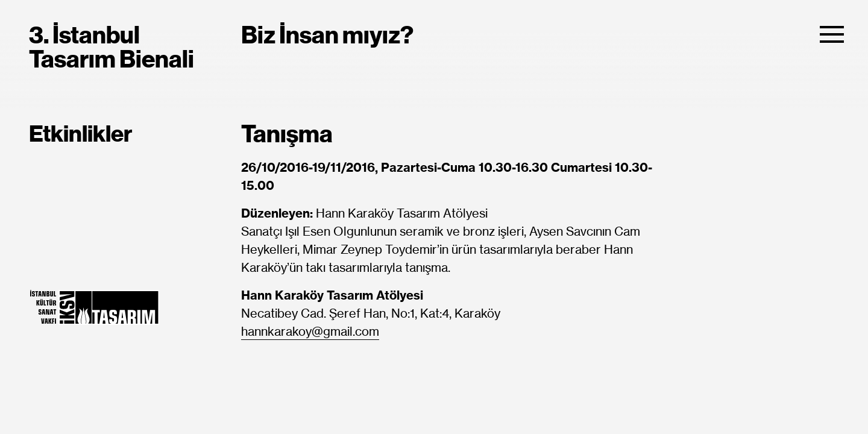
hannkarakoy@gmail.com (310, 332)
